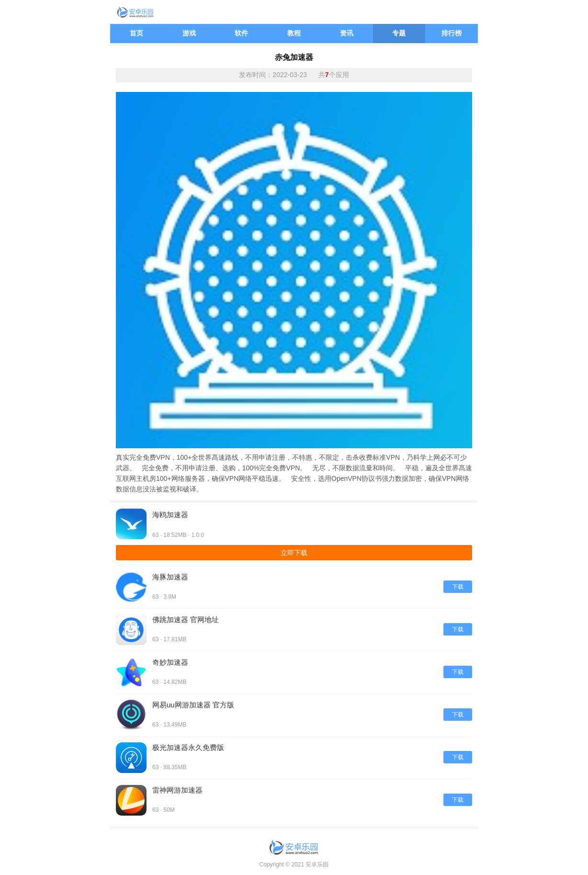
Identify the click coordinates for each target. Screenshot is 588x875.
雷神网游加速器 (177, 790)
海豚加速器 (170, 577)
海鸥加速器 (170, 515)
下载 (458, 587)
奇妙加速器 (170, 662)
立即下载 (294, 553)
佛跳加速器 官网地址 (186, 619)
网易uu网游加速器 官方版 (193, 705)
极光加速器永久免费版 (188, 747)
